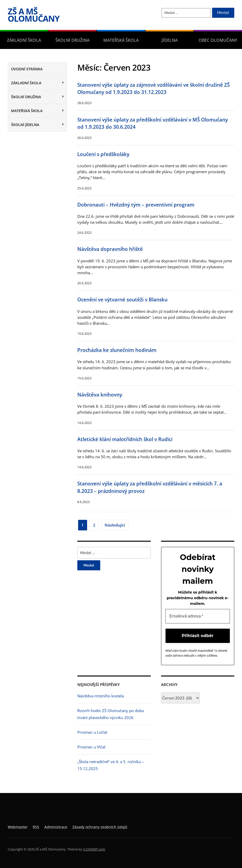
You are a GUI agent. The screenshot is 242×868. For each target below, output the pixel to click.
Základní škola (24, 40)
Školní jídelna (25, 125)
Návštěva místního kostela (101, 696)
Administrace (56, 827)
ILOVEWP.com (94, 849)
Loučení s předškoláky (103, 154)
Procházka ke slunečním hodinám (117, 350)
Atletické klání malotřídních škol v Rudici (125, 439)
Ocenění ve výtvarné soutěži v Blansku (122, 299)
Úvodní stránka (27, 69)
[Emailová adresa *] (198, 616)
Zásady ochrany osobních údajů (100, 827)
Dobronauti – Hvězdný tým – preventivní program (136, 205)
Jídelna (170, 40)
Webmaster (18, 827)
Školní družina (72, 40)
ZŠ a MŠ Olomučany (34, 15)
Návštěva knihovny (100, 394)
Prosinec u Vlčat (91, 747)
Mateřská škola (121, 40)
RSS (36, 827)
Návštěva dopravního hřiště (110, 249)
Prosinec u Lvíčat (92, 732)
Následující (115, 525)
